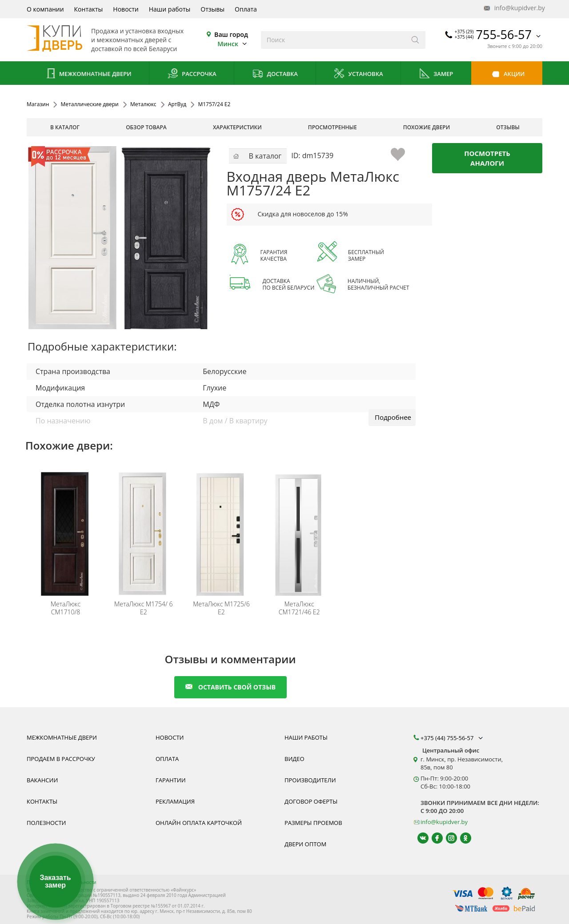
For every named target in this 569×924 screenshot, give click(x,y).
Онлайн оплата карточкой (199, 823)
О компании (45, 9)
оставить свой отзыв (230, 687)
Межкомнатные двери (88, 74)
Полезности (46, 823)
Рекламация (175, 801)
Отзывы (212, 9)
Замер (436, 74)
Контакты (89, 9)
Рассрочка (192, 74)
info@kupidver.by (513, 8)
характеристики (237, 127)
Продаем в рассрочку (61, 759)
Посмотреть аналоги (487, 158)
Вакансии (42, 780)
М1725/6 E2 (221, 608)
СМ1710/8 (66, 608)
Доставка (275, 74)
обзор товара (146, 127)
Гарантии (171, 780)
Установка (358, 74)
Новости (126, 9)
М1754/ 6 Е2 (143, 608)
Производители (310, 780)
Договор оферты (311, 801)
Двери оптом (305, 844)
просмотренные (333, 127)
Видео (295, 759)
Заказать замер (55, 882)
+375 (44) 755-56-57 (453, 738)
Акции (507, 74)
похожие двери (427, 127)
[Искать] (415, 40)
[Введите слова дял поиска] (333, 40)
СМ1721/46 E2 (299, 608)
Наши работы (170, 9)
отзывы (508, 127)
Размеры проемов (313, 823)
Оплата (246, 9)
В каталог (65, 127)
